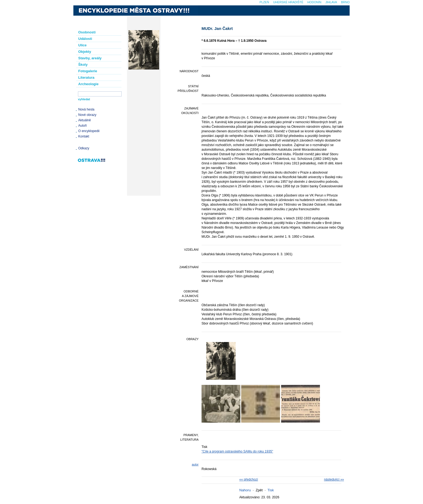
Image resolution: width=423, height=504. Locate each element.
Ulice (82, 45)
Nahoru (245, 490)
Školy (83, 65)
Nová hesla (86, 109)
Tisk (271, 490)
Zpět (259, 490)
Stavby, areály (90, 58)
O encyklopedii (89, 131)
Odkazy (84, 148)
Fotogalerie (88, 71)
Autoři (82, 126)
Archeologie (88, 84)
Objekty (85, 52)
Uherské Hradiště (288, 2)
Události (85, 39)
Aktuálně (85, 120)
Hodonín (314, 2)
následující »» (334, 479)
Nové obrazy (87, 115)
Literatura (86, 77)
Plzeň (264, 2)
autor (195, 464)
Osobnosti (87, 32)
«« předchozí (249, 479)
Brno (345, 2)
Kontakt (84, 136)
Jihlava (331, 2)
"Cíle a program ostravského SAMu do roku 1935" (237, 451)
